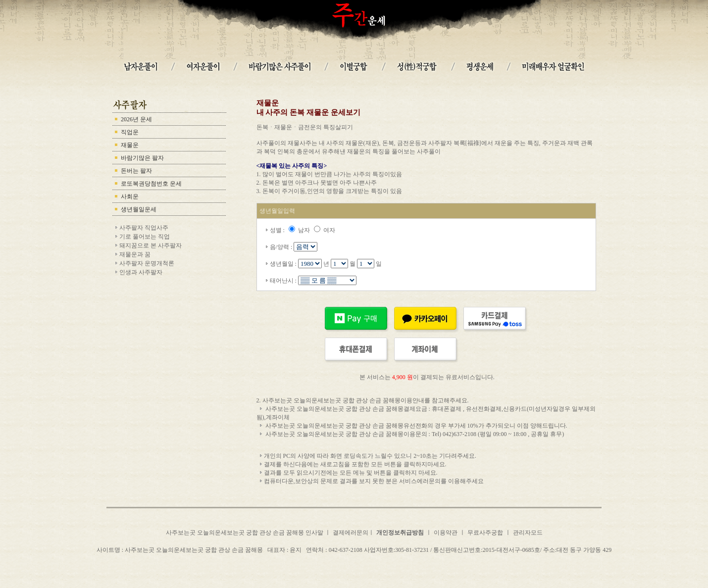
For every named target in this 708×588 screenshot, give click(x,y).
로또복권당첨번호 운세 (151, 184)
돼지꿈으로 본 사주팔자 (151, 245)
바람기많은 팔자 (142, 158)
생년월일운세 (139, 209)
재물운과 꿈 (135, 254)
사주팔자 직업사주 (144, 228)
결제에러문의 (351, 533)
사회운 (130, 196)
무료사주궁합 (485, 533)
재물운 (130, 145)
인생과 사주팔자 (141, 272)
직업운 (130, 132)
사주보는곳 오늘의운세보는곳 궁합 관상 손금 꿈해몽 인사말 (245, 533)
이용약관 (446, 533)
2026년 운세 (136, 119)
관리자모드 (528, 533)
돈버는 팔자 (136, 171)
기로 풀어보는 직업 (145, 237)
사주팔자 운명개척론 (147, 263)
